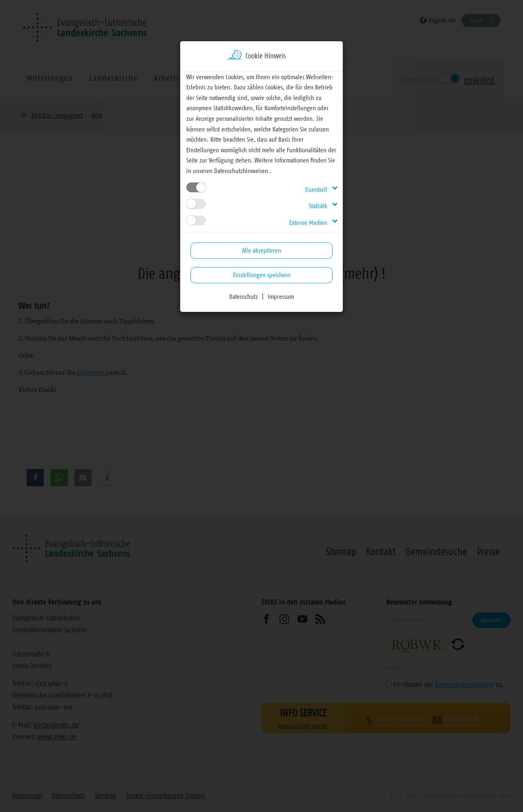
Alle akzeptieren (261, 250)
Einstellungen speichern (262, 275)
